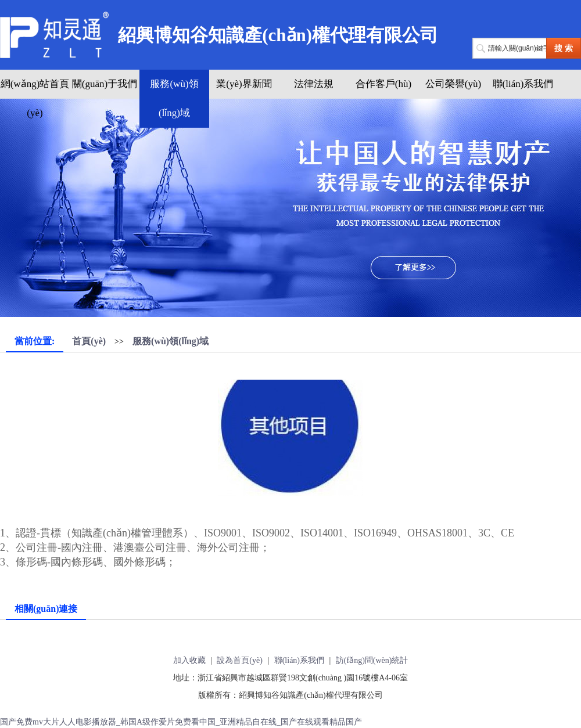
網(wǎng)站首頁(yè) (35, 98)
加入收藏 (189, 660)
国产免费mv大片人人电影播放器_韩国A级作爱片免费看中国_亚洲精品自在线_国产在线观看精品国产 (181, 722)
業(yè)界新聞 (244, 84)
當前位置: (35, 341)
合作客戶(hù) (383, 84)
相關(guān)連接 (46, 609)
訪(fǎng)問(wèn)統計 (372, 660)
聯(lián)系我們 (523, 84)
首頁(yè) (89, 341)
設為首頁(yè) (240, 660)
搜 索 (564, 48)
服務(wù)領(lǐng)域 (174, 98)
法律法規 (314, 84)
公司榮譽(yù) (453, 84)
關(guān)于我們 (105, 84)
